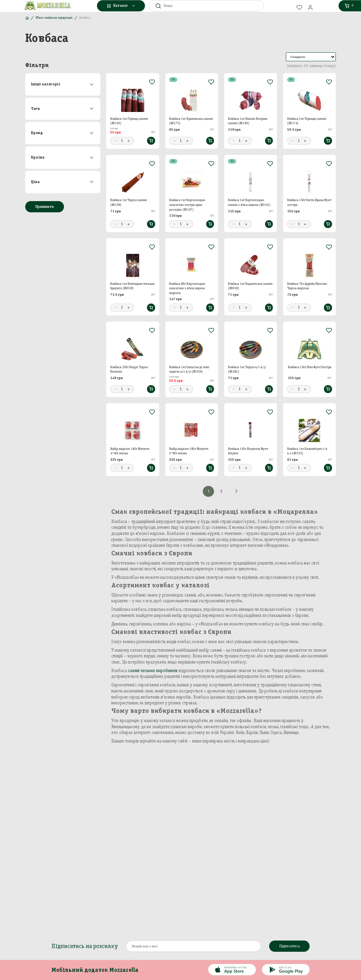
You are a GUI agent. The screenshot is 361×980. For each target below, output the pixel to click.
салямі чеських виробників (153, 671)
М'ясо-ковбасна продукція (54, 18)
